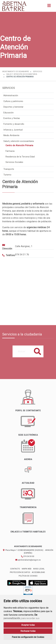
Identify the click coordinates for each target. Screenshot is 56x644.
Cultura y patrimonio (13, 101)
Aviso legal (39, 569)
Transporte (9, 169)
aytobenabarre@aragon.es (28, 560)
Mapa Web (27, 569)
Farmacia (10, 151)
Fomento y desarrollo (14, 124)
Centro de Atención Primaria (19, 145)
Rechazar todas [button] (28, 631)
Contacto (15, 569)
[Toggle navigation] (49, 6)
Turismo (7, 175)
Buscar (37, 351)
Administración (11, 96)
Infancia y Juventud (13, 130)
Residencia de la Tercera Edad (20, 157)
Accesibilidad (38, 572)
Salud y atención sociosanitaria (22, 74)
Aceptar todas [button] (28, 625)
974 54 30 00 (27, 556)
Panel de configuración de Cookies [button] (28, 637)
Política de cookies (28, 576)
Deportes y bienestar (13, 107)
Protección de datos (20, 572)
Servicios (37, 72)
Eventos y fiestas (12, 118)
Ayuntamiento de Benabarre (16, 72)
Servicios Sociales (14, 162)
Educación (9, 113)
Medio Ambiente (11, 135)
